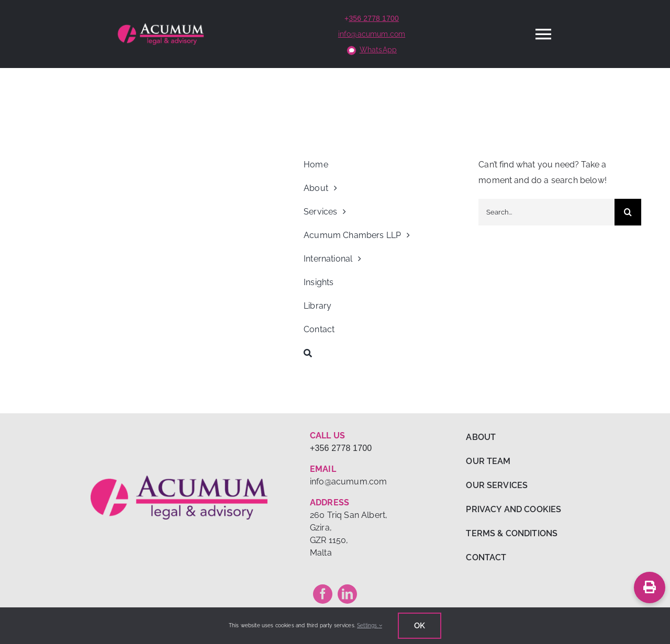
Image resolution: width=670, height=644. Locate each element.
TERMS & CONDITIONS (512, 533)
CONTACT (486, 557)
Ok (420, 626)
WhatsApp (378, 50)
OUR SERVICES (497, 485)
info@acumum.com (372, 34)
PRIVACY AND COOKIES (513, 509)
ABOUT (481, 437)
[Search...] (546, 212)
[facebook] (323, 594)
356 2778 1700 (374, 18)
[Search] (385, 353)
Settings (370, 625)
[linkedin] (347, 594)
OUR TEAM (488, 461)
